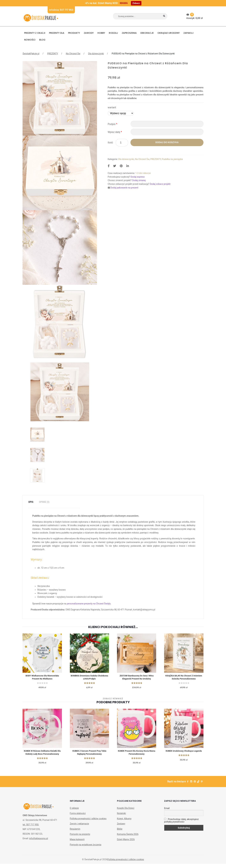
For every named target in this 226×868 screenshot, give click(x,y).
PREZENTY (53, 54)
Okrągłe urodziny (169, 33)
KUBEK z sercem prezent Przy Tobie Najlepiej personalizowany (89, 753)
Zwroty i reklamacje (79, 828)
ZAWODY (89, 33)
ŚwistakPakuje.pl (31, 54)
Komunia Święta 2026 (128, 838)
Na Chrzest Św (73, 54)
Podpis (113, 124)
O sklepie (74, 812)
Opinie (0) (44, 502)
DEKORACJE (147, 33)
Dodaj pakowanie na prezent (124, 188)
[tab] (31, 502)
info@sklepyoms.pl (39, 843)
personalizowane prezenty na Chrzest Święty (89, 604)
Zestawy (121, 828)
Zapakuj (188, 33)
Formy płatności (78, 817)
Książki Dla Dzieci (126, 812)
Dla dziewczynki (96, 54)
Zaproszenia (129, 33)
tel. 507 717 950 (30, 829)
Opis (31, 502)
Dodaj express (138, 177)
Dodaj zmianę (139, 180)
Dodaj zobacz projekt (160, 184)
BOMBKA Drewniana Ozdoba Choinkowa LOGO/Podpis (89, 677)
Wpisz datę (115, 132)
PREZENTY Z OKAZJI (35, 33)
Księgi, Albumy (124, 823)
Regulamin (75, 833)
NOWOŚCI (30, 40)
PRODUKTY (74, 33)
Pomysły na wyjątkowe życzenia (86, 849)
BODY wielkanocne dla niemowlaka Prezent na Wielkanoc (42, 677)
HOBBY (101, 33)
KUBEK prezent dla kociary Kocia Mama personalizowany (137, 753)
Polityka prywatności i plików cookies (88, 823)
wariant (112, 107)
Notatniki (121, 817)
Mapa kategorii (77, 844)
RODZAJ (113, 33)
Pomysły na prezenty (80, 838)
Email (167, 812)
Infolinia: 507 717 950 (61, 10)
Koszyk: (195, 16)
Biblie (120, 833)
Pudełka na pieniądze (172, 159)
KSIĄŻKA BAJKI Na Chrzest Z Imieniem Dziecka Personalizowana (184, 677)
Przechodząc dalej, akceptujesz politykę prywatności (181, 825)
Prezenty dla (57, 33)
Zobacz (136, 3)
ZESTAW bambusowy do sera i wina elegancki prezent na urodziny (137, 677)
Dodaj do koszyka (167, 142)
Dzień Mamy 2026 (126, 844)
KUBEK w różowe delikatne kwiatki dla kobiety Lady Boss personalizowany (42, 755)
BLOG (42, 40)
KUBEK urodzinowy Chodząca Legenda (184, 752)
